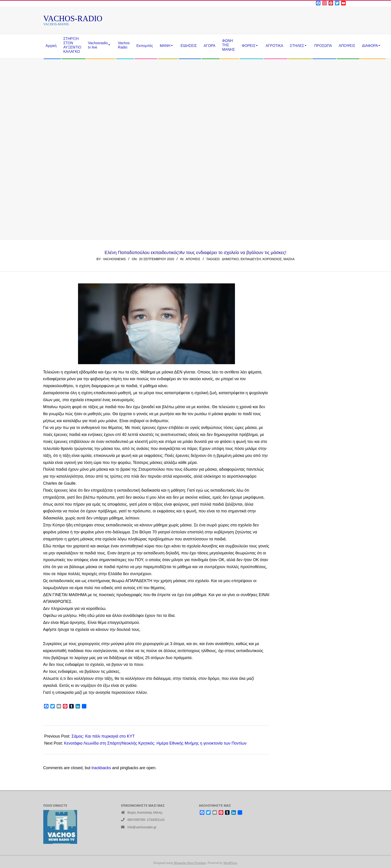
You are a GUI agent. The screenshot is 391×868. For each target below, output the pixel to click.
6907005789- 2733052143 (146, 820)
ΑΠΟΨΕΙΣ (193, 259)
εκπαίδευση (251, 259)
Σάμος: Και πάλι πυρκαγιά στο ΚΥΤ (103, 736)
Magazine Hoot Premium (190, 863)
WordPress (230, 863)
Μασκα (289, 259)
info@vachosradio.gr (142, 827)
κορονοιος (272, 259)
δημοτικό (230, 259)
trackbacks (101, 768)
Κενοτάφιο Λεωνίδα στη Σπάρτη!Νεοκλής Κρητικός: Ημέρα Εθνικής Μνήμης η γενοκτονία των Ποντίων (155, 743)
